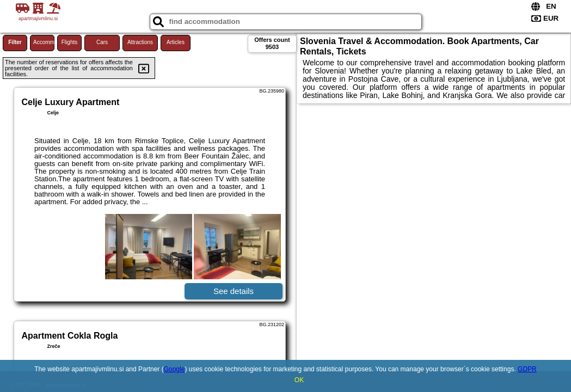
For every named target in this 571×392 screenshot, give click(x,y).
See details (234, 291)
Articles (176, 42)
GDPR (527, 369)
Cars (102, 42)
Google (174, 369)
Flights (69, 42)
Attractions (140, 42)
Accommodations (44, 42)
